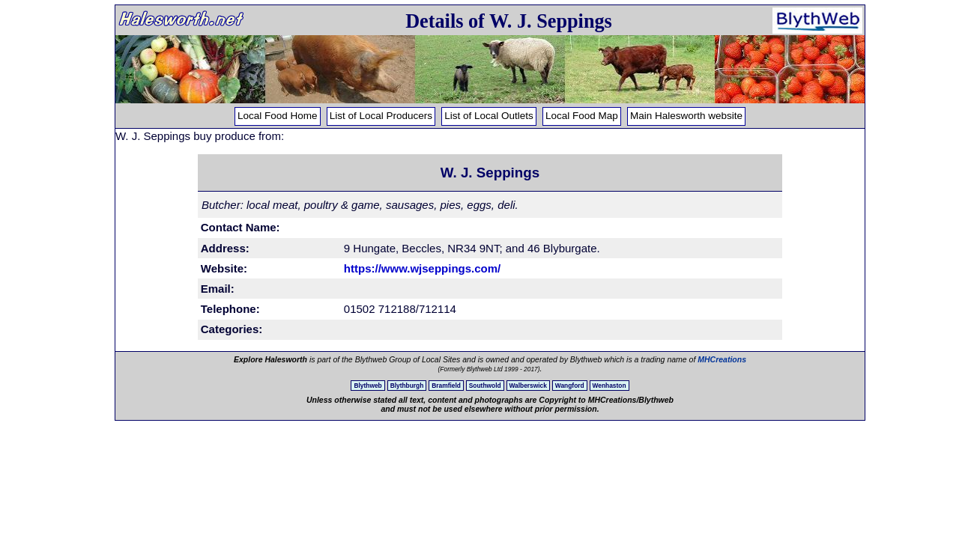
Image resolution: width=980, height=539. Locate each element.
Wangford (570, 386)
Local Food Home (278, 116)
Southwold (485, 386)
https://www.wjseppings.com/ (422, 268)
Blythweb (367, 386)
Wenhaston (610, 386)
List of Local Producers (381, 116)
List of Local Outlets (489, 116)
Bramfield (446, 386)
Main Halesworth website (686, 116)
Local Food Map (582, 116)
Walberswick (528, 386)
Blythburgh (407, 386)
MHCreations (722, 359)
